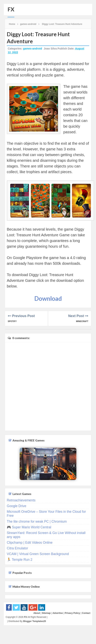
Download (48, 298)
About (37, 613)
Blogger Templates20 (34, 621)
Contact (86, 613)
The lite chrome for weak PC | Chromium (37, 521)
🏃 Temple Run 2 (20, 560)
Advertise (58, 613)
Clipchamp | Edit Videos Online (30, 543)
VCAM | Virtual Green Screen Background (38, 554)
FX (11, 9)
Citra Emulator (17, 548)
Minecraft (82, 321)
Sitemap (46, 613)
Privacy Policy (72, 613)
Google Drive (17, 506)
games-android (33, 49)
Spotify (12, 321)
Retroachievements (21, 500)
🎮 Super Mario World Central (29, 527)
